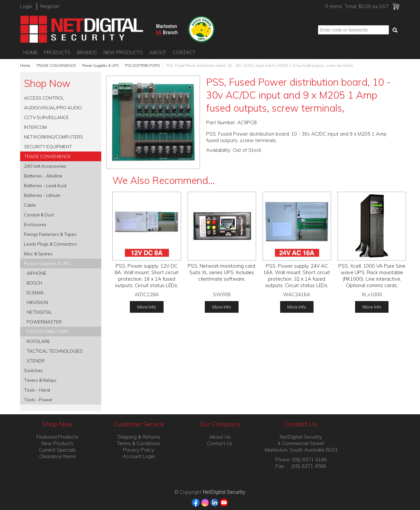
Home (30, 52)
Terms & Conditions (139, 443)
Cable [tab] (30, 205)
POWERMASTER (44, 322)
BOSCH (34, 283)
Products (57, 52)
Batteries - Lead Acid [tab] (45, 185)
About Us (220, 437)
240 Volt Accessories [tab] (45, 166)
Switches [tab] (33, 370)
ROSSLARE (38, 341)
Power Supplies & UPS (100, 66)
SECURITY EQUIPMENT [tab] (48, 146)
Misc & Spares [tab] (38, 254)
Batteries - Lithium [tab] (42, 195)
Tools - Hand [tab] (37, 390)
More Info (147, 307)
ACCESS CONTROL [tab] (44, 98)
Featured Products (57, 437)
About (158, 52)
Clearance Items (58, 456)
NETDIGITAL (39, 312)
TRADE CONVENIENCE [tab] (47, 156)
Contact (184, 52)
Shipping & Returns (139, 437)
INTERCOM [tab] (35, 127)
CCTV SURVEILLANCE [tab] (46, 117)
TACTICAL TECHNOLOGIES (55, 351)
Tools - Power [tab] (38, 400)
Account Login (139, 456)
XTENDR (36, 361)
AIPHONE (37, 273)
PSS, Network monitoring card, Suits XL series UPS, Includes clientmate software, (222, 272)
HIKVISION (37, 302)
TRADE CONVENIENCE (56, 66)
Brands (87, 52)
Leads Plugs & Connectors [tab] (50, 244)
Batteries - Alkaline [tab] (43, 176)
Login (26, 6)
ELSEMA (35, 292)
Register (50, 6)
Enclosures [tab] (35, 224)
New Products (123, 52)
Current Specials (57, 450)
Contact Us (220, 443)
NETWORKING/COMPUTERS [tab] (54, 137)
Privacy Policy (139, 450)
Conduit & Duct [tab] (39, 215)
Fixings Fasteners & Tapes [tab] (50, 234)
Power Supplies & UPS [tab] (47, 263)
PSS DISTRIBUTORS (142, 66)
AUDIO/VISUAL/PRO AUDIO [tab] (53, 108)
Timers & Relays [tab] (40, 380)
